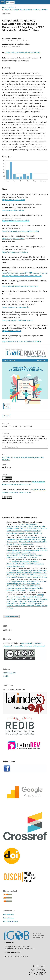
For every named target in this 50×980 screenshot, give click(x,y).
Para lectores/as (9, 915)
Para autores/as (9, 918)
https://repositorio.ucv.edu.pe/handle (15, 307)
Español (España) (9, 673)
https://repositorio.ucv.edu (12, 331)
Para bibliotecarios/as (11, 921)
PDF (7, 416)
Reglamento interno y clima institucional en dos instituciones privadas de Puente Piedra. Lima (27, 583)
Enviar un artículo (11, 617)
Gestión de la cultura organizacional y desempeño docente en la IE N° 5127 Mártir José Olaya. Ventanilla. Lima (27, 551)
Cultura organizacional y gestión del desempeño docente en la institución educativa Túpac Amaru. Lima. (27, 572)
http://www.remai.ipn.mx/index (13, 210)
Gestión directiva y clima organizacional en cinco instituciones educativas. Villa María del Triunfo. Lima (26, 526)
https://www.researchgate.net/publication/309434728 (21, 341)
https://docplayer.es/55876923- (13, 239)
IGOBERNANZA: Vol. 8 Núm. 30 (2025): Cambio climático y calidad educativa (27, 543)
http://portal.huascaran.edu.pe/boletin (16, 221)
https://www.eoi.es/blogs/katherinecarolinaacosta (20, 286)
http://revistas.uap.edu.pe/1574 (13, 200)
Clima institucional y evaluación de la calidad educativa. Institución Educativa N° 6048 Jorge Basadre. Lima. (26, 540)
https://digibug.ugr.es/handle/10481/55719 (17, 320)
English (6, 676)
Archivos (11, 7)
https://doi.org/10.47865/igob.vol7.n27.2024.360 (23, 52)
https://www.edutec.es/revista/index (15, 252)
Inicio (4, 7)
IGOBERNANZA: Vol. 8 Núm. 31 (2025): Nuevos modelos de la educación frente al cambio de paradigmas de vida (27, 576)
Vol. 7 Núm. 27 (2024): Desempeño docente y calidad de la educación (25, 9)
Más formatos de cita (11, 447)
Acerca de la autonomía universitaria (25, 562)
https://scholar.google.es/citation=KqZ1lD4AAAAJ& (21, 231)
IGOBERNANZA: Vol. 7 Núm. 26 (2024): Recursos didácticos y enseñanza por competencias (24, 556)
